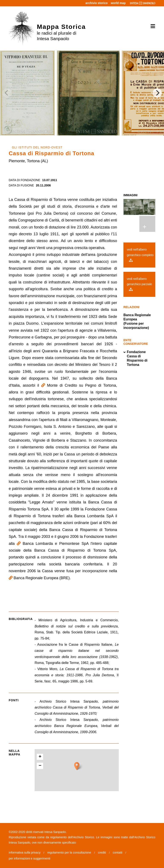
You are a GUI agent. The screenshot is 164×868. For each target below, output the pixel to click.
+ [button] (40, 757)
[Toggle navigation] (151, 26)
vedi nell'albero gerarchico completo (140, 255)
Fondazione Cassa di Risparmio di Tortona (135, 358)
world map (118, 3)
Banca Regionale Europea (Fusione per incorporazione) (137, 321)
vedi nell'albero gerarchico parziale (139, 284)
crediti (102, 852)
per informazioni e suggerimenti (29, 858)
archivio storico (96, 3)
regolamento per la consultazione (69, 852)
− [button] (40, 766)
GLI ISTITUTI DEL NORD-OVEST (37, 147)
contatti (118, 852)
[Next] (157, 93)
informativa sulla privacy (25, 852)
